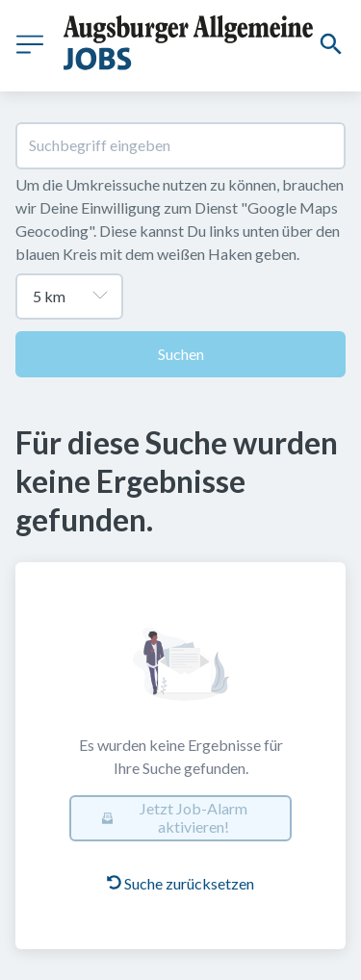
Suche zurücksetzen (180, 883)
